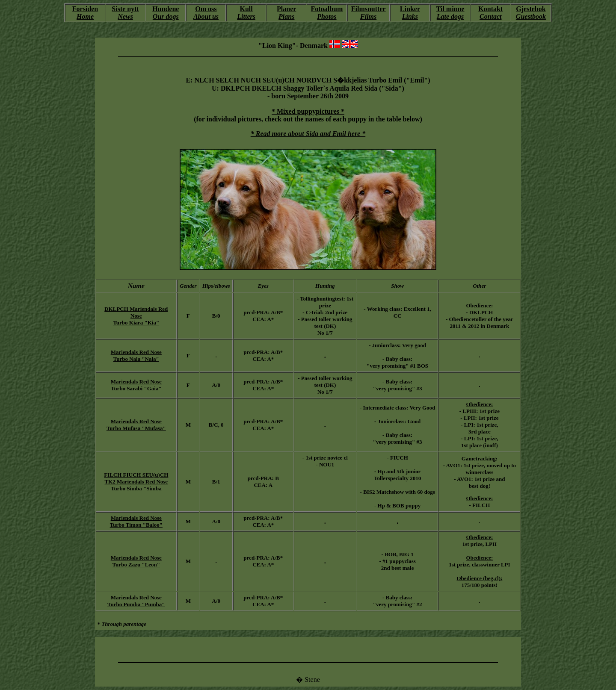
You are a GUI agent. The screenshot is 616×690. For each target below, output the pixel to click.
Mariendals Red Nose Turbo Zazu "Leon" (136, 561)
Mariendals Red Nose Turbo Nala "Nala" (136, 355)
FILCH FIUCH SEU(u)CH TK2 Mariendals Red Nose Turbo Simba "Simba (136, 482)
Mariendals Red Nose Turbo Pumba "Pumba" (136, 601)
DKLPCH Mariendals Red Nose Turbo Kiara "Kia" (136, 316)
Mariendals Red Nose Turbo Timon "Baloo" (136, 521)
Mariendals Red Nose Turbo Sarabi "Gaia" (136, 385)
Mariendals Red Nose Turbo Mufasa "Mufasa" (136, 425)
